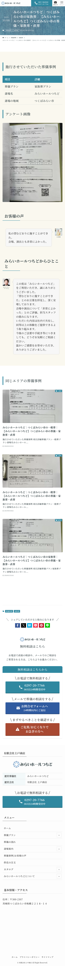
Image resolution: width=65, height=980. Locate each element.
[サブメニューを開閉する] (59, 835)
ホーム (7, 828)
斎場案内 (33, 849)
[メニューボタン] (62, 3)
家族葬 (16, 30)
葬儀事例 (9, 30)
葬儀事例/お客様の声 (15, 856)
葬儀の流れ (10, 842)
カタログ (33, 869)
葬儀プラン (33, 835)
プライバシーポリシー (30, 957)
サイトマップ (47, 957)
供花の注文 (10, 862)
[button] (18, 625)
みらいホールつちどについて (33, 876)
